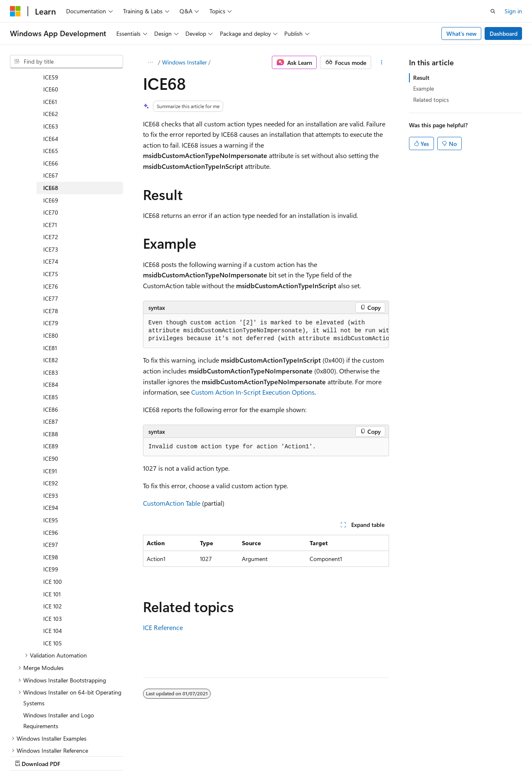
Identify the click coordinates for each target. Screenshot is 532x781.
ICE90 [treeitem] (51, 386)
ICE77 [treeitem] (51, 226)
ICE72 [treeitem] (51, 164)
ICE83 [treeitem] (51, 300)
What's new (462, 33)
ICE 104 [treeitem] (53, 558)
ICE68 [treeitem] (51, 115)
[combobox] (66, 62)
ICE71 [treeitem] (50, 152)
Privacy (182, 755)
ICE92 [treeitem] (51, 411)
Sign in (513, 11)
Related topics (431, 100)
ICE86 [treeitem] (51, 337)
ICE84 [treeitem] (51, 312)
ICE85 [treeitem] (51, 325)
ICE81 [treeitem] (50, 276)
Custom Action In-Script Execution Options (253, 392)
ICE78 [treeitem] (51, 239)
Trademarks (264, 755)
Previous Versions (75, 755)
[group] (266, 331)
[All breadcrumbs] (150, 62)
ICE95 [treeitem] (51, 448)
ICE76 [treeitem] (51, 214)
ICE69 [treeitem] (51, 128)
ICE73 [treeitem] (51, 177)
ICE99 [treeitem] (51, 497)
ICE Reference (163, 627)
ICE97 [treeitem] (51, 472)
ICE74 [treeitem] (51, 189)
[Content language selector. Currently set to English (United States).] (48, 736)
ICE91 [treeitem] (50, 399)
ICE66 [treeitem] (51, 91)
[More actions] (382, 62)
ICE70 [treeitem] (51, 140)
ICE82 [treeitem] (51, 288)
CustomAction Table (172, 503)
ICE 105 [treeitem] (53, 571)
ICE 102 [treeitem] (53, 534)
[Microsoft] (15, 11)
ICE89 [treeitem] (51, 374)
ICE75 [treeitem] (51, 201)
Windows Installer (185, 62)
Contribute (149, 755)
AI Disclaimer (27, 755)
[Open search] (493, 11)
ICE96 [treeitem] (51, 460)
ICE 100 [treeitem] (53, 509)
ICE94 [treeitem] (51, 435)
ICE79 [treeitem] (51, 251)
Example (424, 88)
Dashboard (504, 33)
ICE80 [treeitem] (51, 263)
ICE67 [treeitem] (51, 103)
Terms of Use (223, 755)
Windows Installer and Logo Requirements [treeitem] (59, 648)
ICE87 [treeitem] (51, 349)
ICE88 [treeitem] (51, 362)
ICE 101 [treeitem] (52, 522)
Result (421, 78)
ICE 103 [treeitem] (53, 546)
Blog (113, 755)
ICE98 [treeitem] (51, 485)
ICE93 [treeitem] (51, 423)
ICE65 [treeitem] (51, 78)
